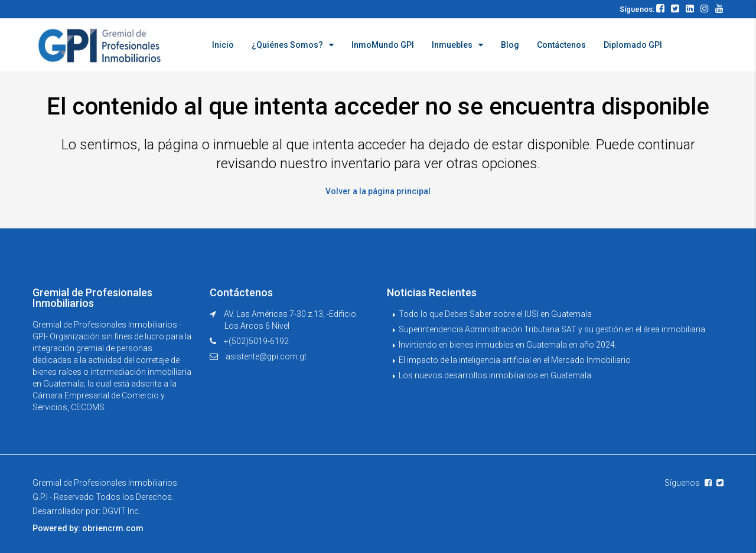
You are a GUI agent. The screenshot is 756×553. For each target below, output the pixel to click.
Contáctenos (561, 45)
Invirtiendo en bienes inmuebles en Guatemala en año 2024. (508, 345)
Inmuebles (452, 45)
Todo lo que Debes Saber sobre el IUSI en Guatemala (495, 314)
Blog (510, 45)
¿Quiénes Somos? (287, 45)
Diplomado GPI (633, 45)
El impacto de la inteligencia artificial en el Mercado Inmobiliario (515, 360)
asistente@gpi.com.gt (266, 356)
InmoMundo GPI (383, 45)
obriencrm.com (113, 528)
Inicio (223, 45)
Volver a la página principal (378, 191)
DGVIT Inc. (121, 511)
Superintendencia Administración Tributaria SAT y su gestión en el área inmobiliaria (552, 329)
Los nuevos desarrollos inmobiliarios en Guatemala (495, 375)
